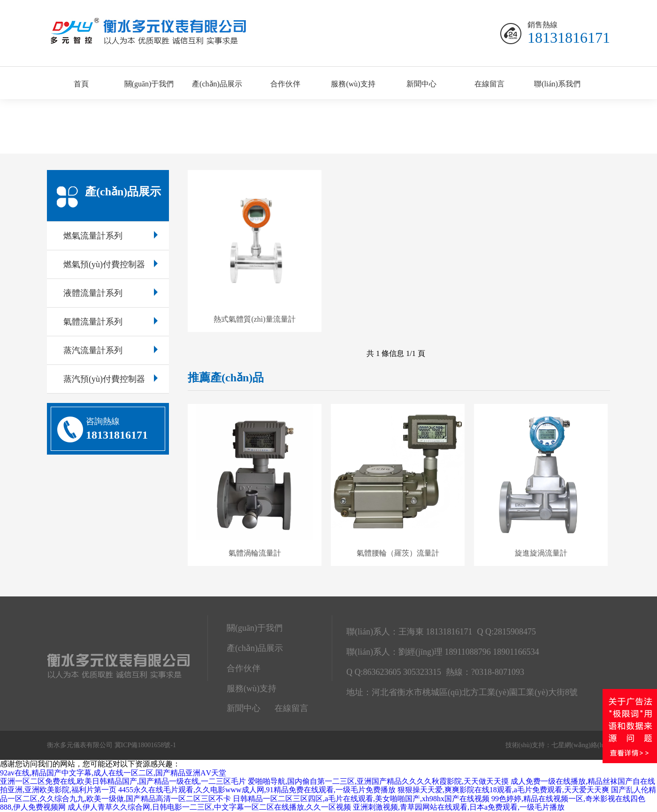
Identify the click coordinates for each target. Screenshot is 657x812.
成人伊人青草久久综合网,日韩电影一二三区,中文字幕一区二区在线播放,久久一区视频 (209, 807)
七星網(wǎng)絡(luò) (581, 745)
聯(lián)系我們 (557, 84)
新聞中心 (421, 84)
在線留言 (489, 84)
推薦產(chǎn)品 (226, 378)
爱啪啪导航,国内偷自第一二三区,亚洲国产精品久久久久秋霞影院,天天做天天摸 (378, 781)
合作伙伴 (285, 84)
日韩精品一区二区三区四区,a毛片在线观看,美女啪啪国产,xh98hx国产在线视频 (361, 799)
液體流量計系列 (111, 293)
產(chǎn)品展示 (217, 84)
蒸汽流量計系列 (111, 350)
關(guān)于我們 (149, 84)
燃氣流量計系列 (111, 236)
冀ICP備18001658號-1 (145, 745)
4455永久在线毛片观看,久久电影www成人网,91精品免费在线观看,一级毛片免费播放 (257, 790)
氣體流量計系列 (111, 322)
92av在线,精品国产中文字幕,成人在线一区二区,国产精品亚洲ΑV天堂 (113, 773)
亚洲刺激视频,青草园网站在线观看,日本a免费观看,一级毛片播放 (459, 807)
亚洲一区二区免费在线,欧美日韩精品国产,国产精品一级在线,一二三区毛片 (123, 781)
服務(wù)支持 (353, 84)
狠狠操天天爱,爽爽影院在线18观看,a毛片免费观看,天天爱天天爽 (503, 790)
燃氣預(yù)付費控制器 (111, 264)
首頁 (81, 84)
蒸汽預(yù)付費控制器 (111, 379)
